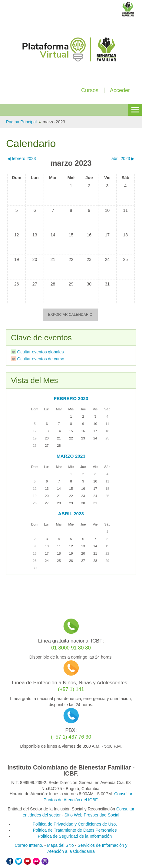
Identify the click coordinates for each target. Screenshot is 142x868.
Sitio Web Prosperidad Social (92, 815)
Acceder (120, 90)
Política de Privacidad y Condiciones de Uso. (75, 824)
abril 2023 (71, 514)
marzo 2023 (54, 122)
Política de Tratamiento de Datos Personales (75, 830)
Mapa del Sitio (60, 845)
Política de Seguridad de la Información (75, 836)
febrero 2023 (71, 398)
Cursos (90, 90)
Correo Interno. (29, 845)
